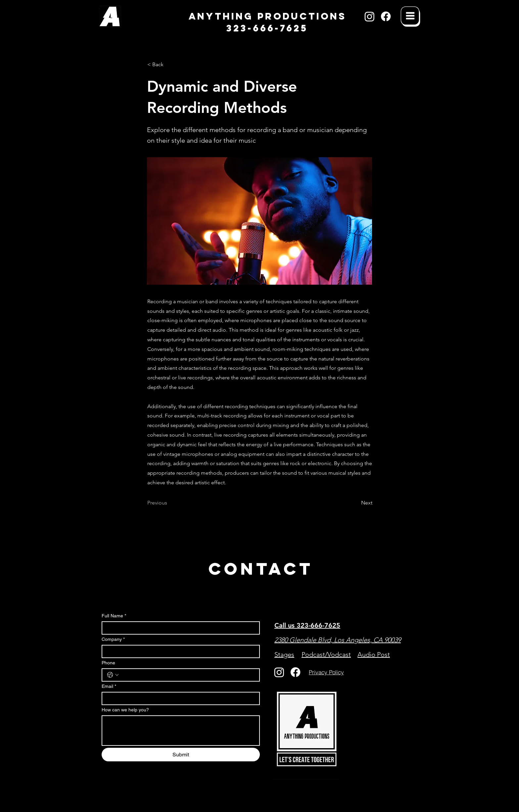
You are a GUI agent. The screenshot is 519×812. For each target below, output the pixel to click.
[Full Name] (179, 628)
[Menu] (410, 17)
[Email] (179, 698)
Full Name (114, 616)
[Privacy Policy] (326, 672)
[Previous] (169, 503)
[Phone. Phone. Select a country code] (113, 675)
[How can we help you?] (181, 731)
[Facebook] (386, 16)
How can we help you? (125, 710)
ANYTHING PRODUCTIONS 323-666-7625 (267, 22)
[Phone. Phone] (187, 675)
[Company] (179, 651)
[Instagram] (370, 16)
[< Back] (169, 65)
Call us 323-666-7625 (307, 625)
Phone (108, 663)
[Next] (356, 503)
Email (109, 686)
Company (113, 639)
